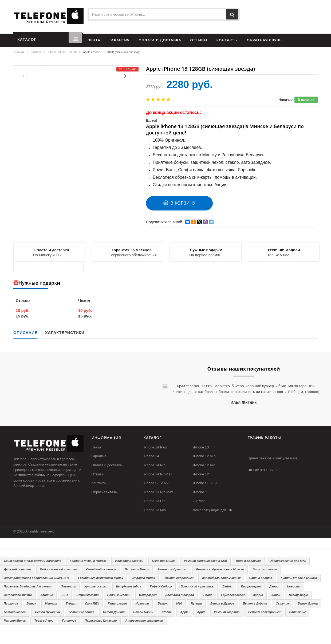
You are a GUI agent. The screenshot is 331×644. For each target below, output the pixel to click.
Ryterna (196, 603)
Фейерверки (148, 595)
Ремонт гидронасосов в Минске (220, 569)
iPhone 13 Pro (155, 501)
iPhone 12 (201, 474)
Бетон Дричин (114, 612)
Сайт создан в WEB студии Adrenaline (32, 561)
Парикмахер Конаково (101, 621)
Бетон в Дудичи (255, 603)
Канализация (117, 603)
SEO (65, 595)
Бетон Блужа (308, 603)
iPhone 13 (54, 52)
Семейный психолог (101, 569)
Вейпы (227, 586)
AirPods (199, 501)
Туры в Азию (44, 621)
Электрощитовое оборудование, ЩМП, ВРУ (37, 578)
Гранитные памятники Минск (101, 578)
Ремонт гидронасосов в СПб (205, 561)
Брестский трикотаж (197, 586)
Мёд (179, 603)
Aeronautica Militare (18, 595)
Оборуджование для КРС (288, 561)
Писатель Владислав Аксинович (28, 586)
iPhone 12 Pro (204, 465)
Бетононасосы (15, 612)
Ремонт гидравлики (172, 569)
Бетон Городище (81, 612)
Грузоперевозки (233, 595)
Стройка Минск (143, 578)
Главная (19, 52)
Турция (71, 603)
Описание (25, 333)
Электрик (68, 586)
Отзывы (98, 474)
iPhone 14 (151, 456)
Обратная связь (104, 492)
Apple (185, 612)
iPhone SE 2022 (156, 483)
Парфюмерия (251, 586)
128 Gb (72, 52)
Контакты (99, 483)
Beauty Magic (298, 595)
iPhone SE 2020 (206, 483)
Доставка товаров (180, 595)
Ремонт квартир (227, 612)
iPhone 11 (201, 492)
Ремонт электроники (264, 612)
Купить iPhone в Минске (299, 578)
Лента (96, 447)
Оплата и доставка (107, 465)
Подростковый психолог (59, 569)
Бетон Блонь (143, 612)
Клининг (47, 595)
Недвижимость (119, 595)
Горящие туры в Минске (88, 561)
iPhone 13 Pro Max (158, 492)
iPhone (208, 595)
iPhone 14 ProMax (158, 474)
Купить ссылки (96, 586)
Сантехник (298, 612)
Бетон (31, 603)
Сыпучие (282, 603)
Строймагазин (87, 595)
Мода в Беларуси (248, 561)
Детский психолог (17, 569)
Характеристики (65, 333)
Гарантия (99, 456)
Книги (276, 595)
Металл (51, 603)
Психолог (11, 603)
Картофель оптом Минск (222, 578)
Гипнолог (69, 621)
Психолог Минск (137, 569)
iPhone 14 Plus (155, 447)
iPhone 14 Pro (155, 465)
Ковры (258, 595)
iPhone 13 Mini (155, 510)
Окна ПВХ (92, 603)
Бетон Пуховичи (47, 612)
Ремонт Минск (15, 621)
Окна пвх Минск (164, 561)
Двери (274, 586)
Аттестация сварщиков (144, 621)
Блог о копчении (265, 569)
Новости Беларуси (129, 561)
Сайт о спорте (261, 578)
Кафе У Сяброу (161, 586)
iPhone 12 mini (205, 456)
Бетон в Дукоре (222, 603)
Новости (294, 586)
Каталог (36, 52)
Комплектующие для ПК (213, 510)
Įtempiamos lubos (129, 586)
